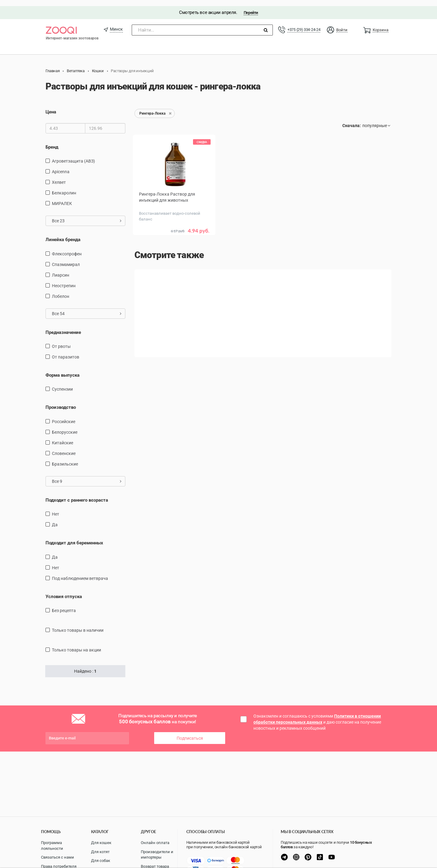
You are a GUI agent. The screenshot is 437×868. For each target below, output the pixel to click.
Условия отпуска (64, 590)
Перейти (251, 7)
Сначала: (352, 120)
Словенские (64, 447)
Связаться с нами (58, 857)
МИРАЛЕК (62, 197)
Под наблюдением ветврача (80, 572)
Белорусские (65, 426)
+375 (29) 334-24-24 (304, 24)
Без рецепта (64, 604)
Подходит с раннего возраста (77, 494)
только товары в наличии (78, 624)
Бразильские (65, 458)
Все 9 (87, 475)
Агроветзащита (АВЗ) (73, 155)
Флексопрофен (67, 248)
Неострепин (64, 280)
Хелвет (59, 176)
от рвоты (61, 340)
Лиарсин (61, 269)
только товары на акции (76, 644)
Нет (56, 508)
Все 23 (87, 215)
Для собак (101, 861)
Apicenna (61, 166)
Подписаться (190, 732)
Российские (64, 415)
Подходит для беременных (74, 537)
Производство (61, 402)
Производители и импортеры (157, 855)
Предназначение (63, 326)
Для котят (100, 852)
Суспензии (62, 383)
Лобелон (61, 290)
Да (55, 519)
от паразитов (66, 351)
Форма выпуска (63, 369)
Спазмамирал (66, 258)
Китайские (63, 437)
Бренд (52, 141)
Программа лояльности (52, 846)
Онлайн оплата (155, 843)
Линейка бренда (63, 234)
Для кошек (101, 843)
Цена (51, 106)
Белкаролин (64, 187)
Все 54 (87, 308)
